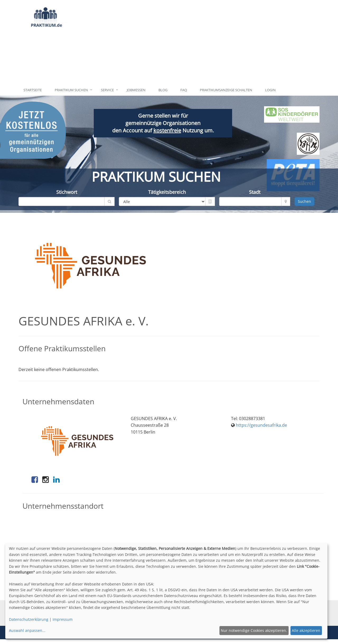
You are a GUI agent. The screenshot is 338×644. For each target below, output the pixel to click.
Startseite (33, 90)
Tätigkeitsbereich (167, 192)
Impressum (63, 619)
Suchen (304, 201)
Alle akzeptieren (306, 630)
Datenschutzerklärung (29, 619)
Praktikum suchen (71, 90)
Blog (163, 90)
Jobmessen (136, 90)
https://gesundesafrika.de (261, 425)
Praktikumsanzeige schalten (226, 90)
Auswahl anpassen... (27, 630)
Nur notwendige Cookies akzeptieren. (254, 630)
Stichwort (67, 192)
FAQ (184, 90)
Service (107, 90)
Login (270, 90)
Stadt (255, 192)
